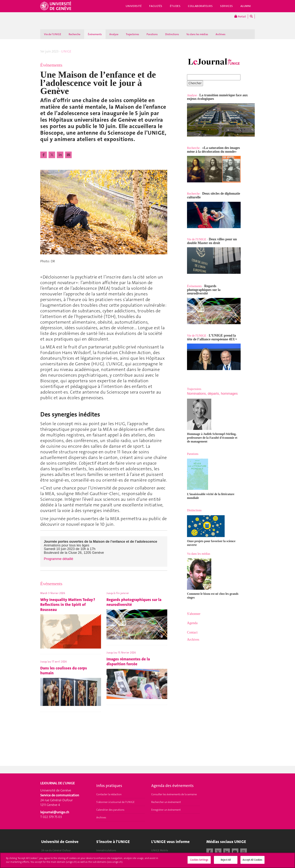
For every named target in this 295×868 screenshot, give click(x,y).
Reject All (226, 862)
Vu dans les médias (197, 34)
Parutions (152, 34)
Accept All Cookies (252, 862)
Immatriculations (106, 850)
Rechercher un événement (166, 802)
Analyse (114, 34)
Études (175, 6)
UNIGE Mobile (160, 850)
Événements (95, 34)
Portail (240, 16)
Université (134, 6)
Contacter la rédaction (109, 794)
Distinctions (172, 34)
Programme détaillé (59, 559)
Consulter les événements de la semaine (174, 794)
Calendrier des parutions (110, 810)
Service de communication (60, 795)
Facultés (156, 6)
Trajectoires (132, 34)
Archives (220, 34)
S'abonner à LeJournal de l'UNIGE (115, 802)
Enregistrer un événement (166, 810)
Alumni (246, 6)
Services (227, 6)
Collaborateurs (200, 6)
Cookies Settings (199, 862)
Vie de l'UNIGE (53, 34)
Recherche (75, 34)
